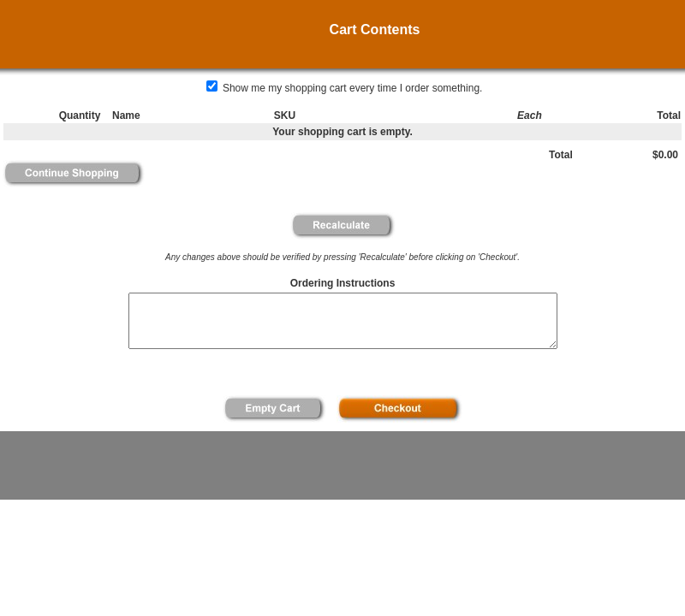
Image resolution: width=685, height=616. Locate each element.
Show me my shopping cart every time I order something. (345, 88)
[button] (74, 174)
